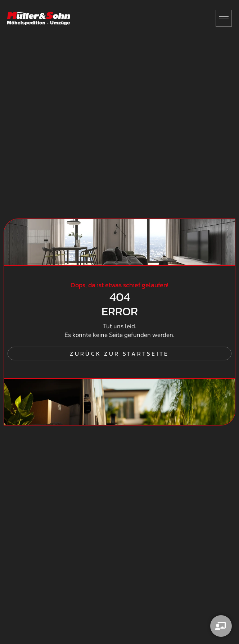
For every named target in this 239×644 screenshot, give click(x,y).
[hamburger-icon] (224, 18)
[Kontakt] (221, 626)
